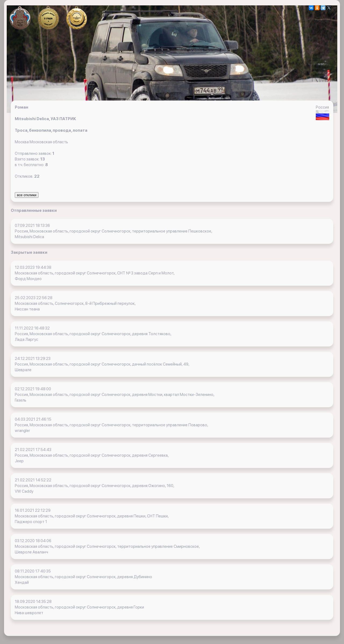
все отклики (27, 195)
